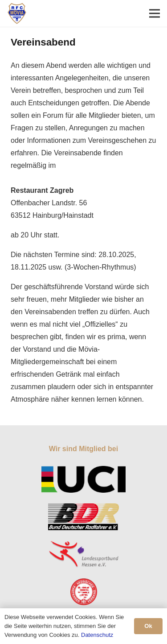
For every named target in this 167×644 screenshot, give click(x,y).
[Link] (17, 13)
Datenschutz (97, 635)
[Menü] (155, 13)
